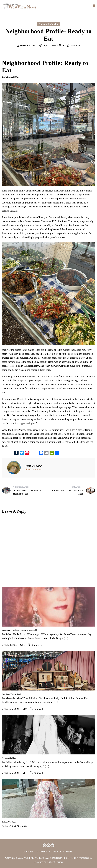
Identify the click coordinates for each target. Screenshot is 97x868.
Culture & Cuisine (48, 24)
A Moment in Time (9, 758)
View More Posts (33, 469)
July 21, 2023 (48, 45)
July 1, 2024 (10, 645)
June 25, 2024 (11, 709)
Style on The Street (9, 822)
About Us (56, 852)
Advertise (28, 852)
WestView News (27, 45)
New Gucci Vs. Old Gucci (11, 694)
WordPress (84, 858)
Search (69, 852)
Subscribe (42, 852)
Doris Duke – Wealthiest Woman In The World (19, 630)
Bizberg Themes (55, 862)
